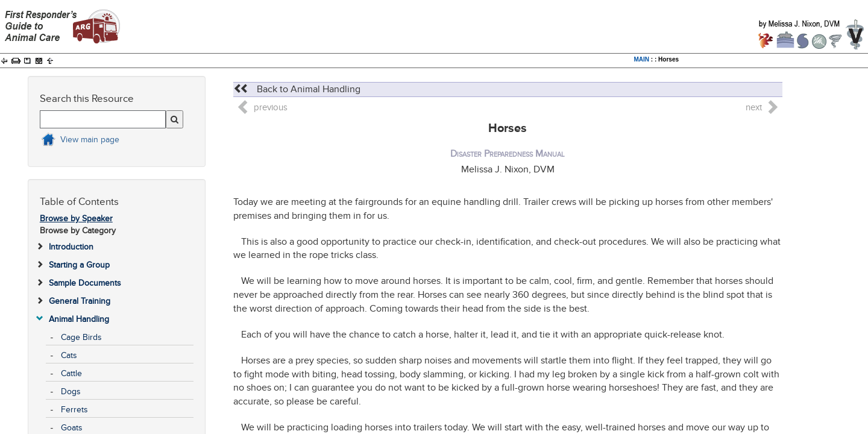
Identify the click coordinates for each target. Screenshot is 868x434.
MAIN (642, 59)
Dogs (71, 392)
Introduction (71, 247)
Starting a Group (79, 265)
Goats (72, 428)
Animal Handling (79, 319)
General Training (80, 301)
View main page (90, 140)
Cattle (71, 373)
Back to (297, 89)
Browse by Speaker (76, 219)
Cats (69, 355)
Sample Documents (85, 283)
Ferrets (74, 410)
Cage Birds (81, 337)
